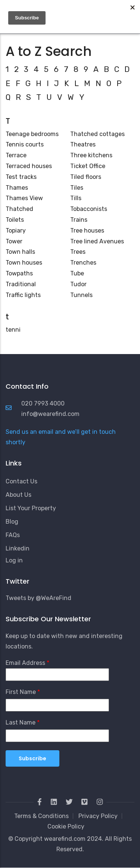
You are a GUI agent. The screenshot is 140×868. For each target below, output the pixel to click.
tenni (13, 330)
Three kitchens (91, 155)
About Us (18, 495)
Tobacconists (89, 209)
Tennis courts (25, 144)
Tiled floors (86, 177)
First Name (21, 692)
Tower (14, 241)
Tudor (78, 284)
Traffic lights (23, 295)
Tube (77, 273)
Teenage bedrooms (32, 134)
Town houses (24, 263)
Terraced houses (29, 166)
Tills (76, 198)
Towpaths (19, 273)
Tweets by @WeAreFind (38, 598)
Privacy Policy (98, 816)
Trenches (83, 263)
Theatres (83, 144)
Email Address (25, 663)
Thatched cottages (97, 134)
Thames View (24, 198)
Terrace (16, 155)
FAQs (13, 535)
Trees (78, 252)
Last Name (21, 722)
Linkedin (18, 548)
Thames (17, 188)
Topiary (16, 231)
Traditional (21, 284)
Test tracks (21, 177)
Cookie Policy (66, 826)
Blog (12, 522)
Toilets (15, 220)
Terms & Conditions (41, 816)
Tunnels (81, 295)
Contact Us (21, 481)
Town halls (20, 252)
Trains (79, 220)
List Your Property (31, 508)
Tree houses (87, 231)
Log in (14, 560)
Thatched (19, 209)
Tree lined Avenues (97, 241)
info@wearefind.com (50, 414)
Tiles (77, 188)
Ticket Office (88, 166)
